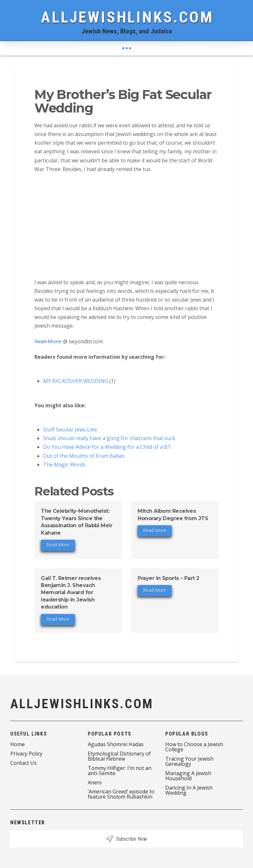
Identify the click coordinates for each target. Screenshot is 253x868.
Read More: (48, 341)
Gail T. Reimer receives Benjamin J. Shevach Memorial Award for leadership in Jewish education (71, 593)
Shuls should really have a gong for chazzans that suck (109, 438)
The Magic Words (64, 465)
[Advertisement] (126, 225)
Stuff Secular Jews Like (70, 429)
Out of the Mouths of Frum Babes (84, 456)
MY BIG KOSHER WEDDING (76, 381)
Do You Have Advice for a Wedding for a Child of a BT (107, 447)
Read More (58, 545)
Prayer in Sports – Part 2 (168, 578)
